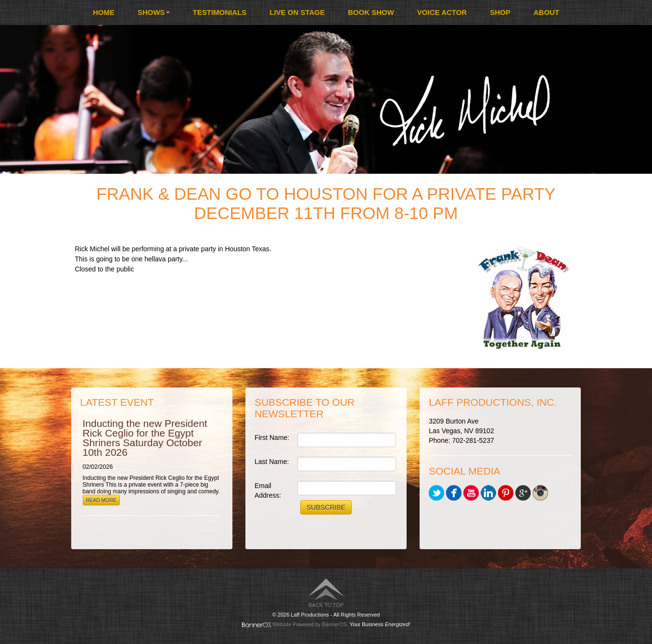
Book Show (371, 12)
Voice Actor (442, 12)
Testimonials (220, 12)
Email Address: (268, 490)
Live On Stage (297, 12)
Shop (500, 12)
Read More (102, 500)
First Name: (272, 438)
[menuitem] (104, 13)
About (546, 12)
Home (104, 12)
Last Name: (272, 462)
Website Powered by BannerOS (310, 624)
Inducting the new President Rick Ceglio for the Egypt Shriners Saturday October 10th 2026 (145, 438)
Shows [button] (154, 12)
